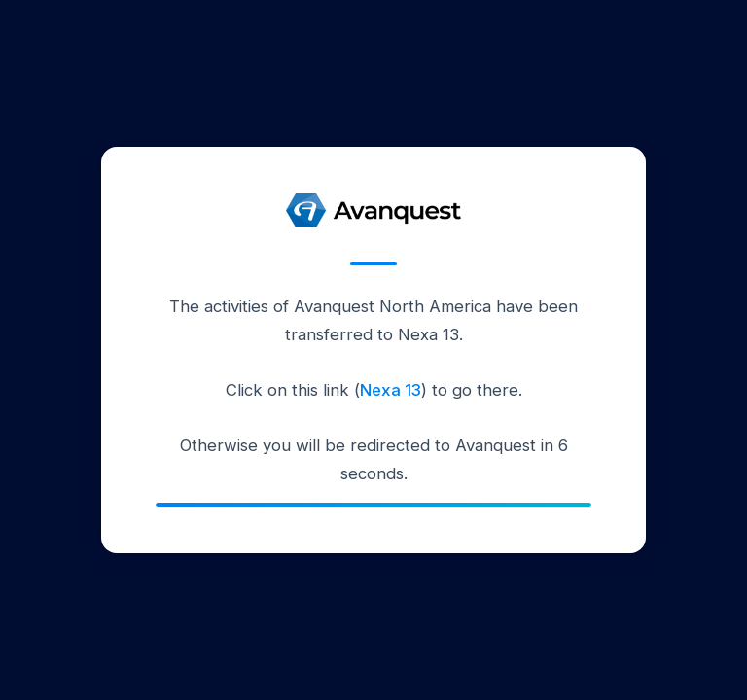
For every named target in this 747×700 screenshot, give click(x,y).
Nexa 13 (391, 390)
